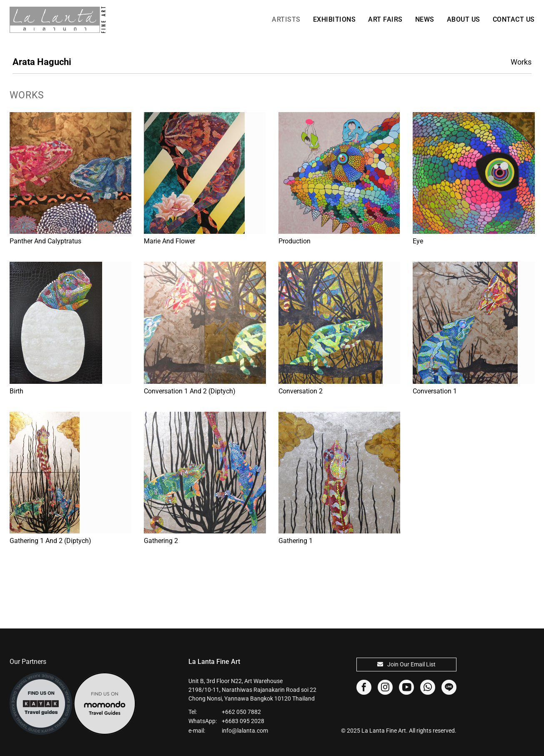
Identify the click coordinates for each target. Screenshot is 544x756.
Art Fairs (385, 19)
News (425, 19)
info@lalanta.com (245, 731)
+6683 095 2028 (243, 721)
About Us (464, 19)
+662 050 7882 (241, 712)
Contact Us (514, 19)
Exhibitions (335, 19)
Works (521, 62)
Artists (286, 19)
